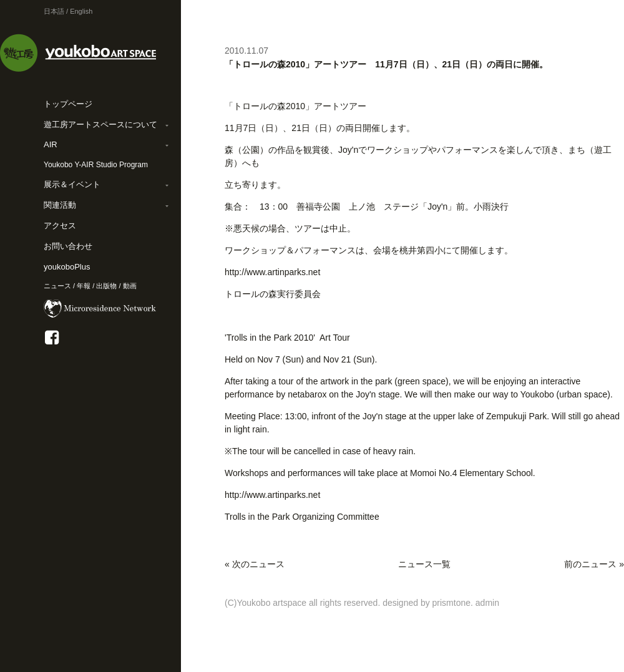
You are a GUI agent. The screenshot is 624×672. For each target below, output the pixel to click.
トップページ (68, 104)
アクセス (60, 226)
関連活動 (60, 205)
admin (487, 603)
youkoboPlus (67, 267)
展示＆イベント (72, 184)
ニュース (57, 286)
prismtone (451, 603)
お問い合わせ (68, 246)
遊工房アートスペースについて (100, 124)
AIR (51, 144)
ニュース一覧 (424, 564)
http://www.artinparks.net (272, 272)
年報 (84, 286)
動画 (130, 286)
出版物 (106, 286)
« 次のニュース (255, 564)
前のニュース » (594, 564)
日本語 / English (68, 11)
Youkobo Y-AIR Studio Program (96, 165)
